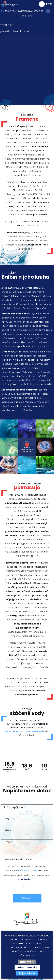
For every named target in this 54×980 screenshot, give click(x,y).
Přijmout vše (27, 973)
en (30, 16)
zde (32, 956)
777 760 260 (12, 5)
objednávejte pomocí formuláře (25, 731)
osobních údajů (28, 871)
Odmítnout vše (27, 967)
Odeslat (27, 898)
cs (24, 16)
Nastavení (27, 962)
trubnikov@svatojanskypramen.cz (24, 11)
